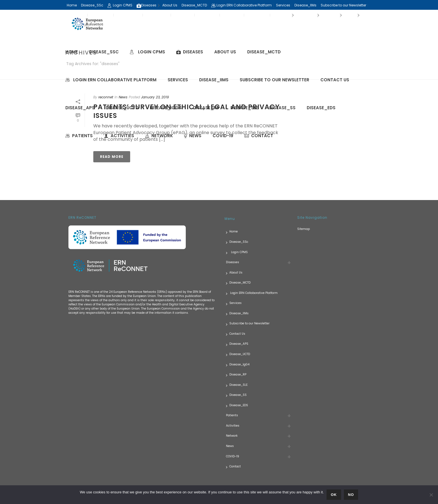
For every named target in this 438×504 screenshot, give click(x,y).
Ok (334, 495)
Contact (259, 136)
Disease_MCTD (264, 52)
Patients (79, 136)
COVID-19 (223, 136)
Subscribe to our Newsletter (274, 80)
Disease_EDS (321, 108)
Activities (119, 136)
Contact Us (335, 80)
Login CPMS (147, 52)
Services (178, 80)
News (193, 136)
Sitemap (303, 229)
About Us (225, 52)
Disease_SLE (244, 108)
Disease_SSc (104, 52)
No (351, 495)
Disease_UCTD (122, 108)
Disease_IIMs (214, 80)
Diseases (190, 52)
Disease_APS (80, 108)
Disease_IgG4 (166, 108)
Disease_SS (282, 108)
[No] (431, 495)
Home (72, 52)
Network (159, 136)
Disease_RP (206, 108)
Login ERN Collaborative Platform (111, 80)
